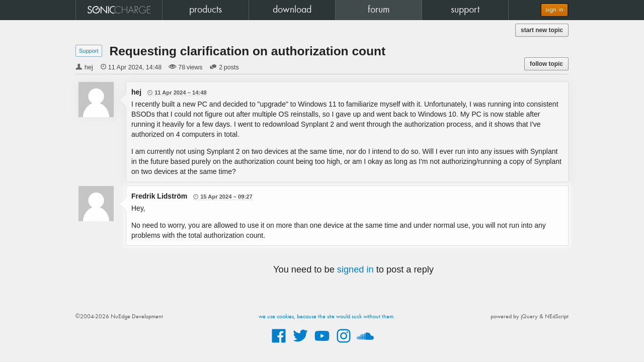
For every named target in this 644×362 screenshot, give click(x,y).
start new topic (542, 30)
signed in (355, 269)
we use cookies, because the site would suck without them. (327, 317)
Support (89, 51)
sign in (554, 10)
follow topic (546, 64)
